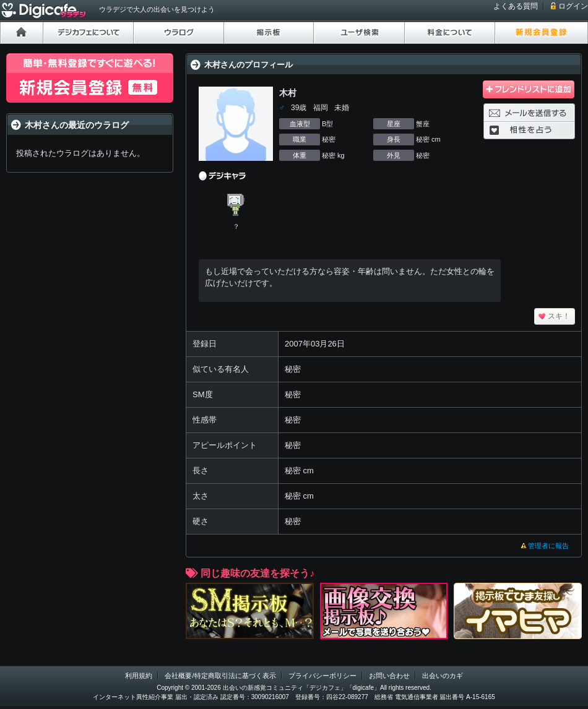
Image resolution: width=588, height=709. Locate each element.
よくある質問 (516, 6)
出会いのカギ (443, 676)
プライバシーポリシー (322, 676)
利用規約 (139, 676)
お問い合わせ (389, 676)
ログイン (573, 6)
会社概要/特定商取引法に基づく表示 (220, 676)
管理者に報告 (548, 546)
